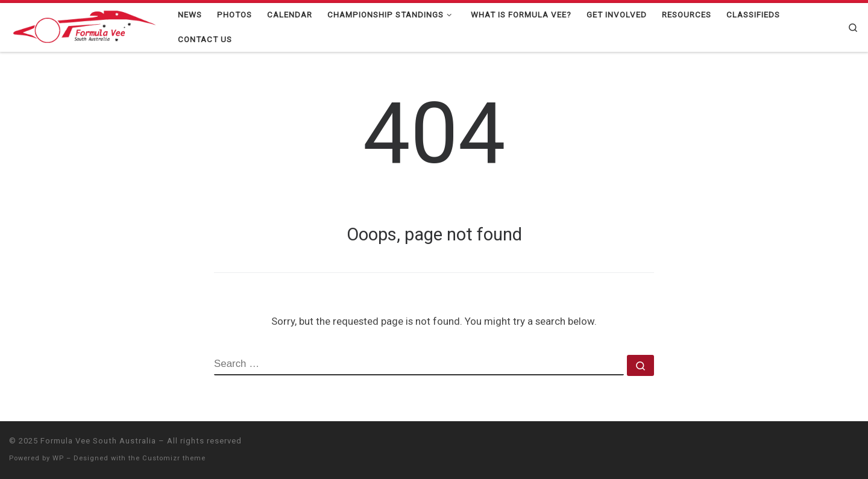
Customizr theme (174, 458)
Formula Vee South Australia (98, 441)
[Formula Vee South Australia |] (84, 26)
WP (58, 458)
